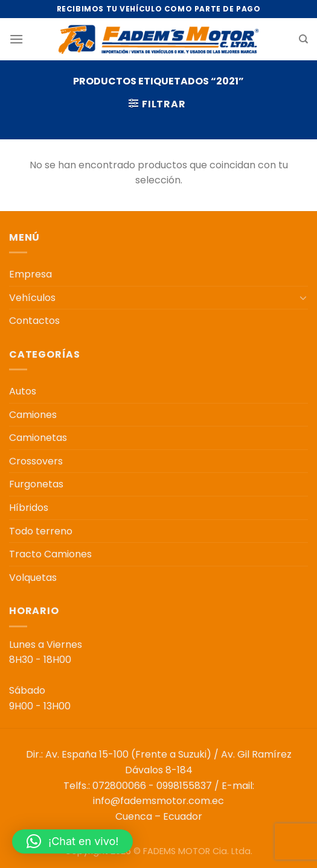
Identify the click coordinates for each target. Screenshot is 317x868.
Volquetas (33, 578)
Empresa (30, 274)
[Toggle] (303, 297)
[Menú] (16, 39)
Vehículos (32, 298)
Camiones (33, 415)
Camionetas (38, 438)
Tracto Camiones (50, 554)
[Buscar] (303, 39)
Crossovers (36, 461)
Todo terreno (41, 531)
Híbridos (29, 508)
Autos (23, 391)
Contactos (34, 321)
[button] (72, 841)
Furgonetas (36, 484)
